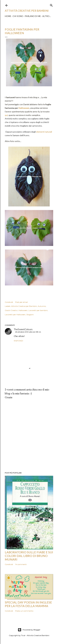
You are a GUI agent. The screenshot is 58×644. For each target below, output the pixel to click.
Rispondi (18, 341)
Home (8, 16)
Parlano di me (33, 16)
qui (6, 115)
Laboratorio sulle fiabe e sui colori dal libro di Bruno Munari (29, 556)
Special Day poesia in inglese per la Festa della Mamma (28, 604)
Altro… (47, 16)
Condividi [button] (9, 302)
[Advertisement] (29, 435)
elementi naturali (44, 132)
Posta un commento (24, 611)
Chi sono (18, 16)
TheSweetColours (23, 329)
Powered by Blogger (29, 630)
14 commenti (21, 564)
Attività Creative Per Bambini (27, 11)
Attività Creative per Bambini (24, 306)
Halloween (24, 108)
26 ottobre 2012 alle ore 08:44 (28, 332)
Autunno (42, 306)
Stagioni (30, 315)
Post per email (21, 302)
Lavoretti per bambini (38, 310)
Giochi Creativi (11, 310)
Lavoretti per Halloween (15, 315)
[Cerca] (51, 5)
